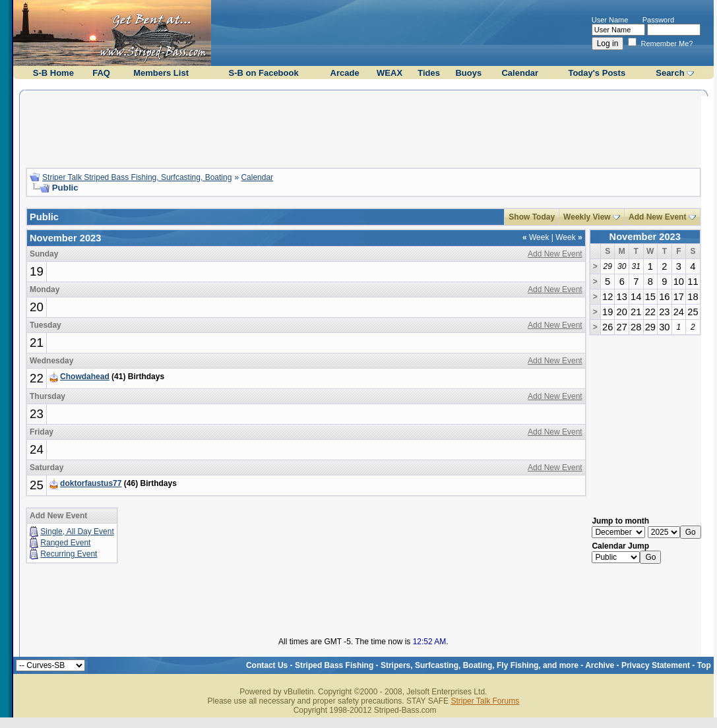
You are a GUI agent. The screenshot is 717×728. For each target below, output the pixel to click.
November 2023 (645, 237)
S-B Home (53, 73)
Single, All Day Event (77, 531)
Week (536, 237)
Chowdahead (85, 377)
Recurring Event (69, 554)
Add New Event (657, 217)
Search (670, 73)
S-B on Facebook (264, 73)
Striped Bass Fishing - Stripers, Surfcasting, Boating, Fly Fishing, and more (437, 665)
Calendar (520, 73)
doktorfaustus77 (91, 483)
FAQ (101, 73)
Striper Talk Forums (485, 701)
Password (658, 20)
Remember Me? (660, 44)
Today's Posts (597, 73)
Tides (429, 73)
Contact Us (267, 665)
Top (704, 665)
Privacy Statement (656, 665)
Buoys (468, 73)
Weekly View (587, 217)
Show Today (532, 217)
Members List (161, 73)
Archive (600, 665)
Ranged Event (65, 543)
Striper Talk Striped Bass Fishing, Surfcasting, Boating (137, 177)
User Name (610, 20)
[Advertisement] (363, 127)
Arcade (345, 73)
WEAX (390, 73)
